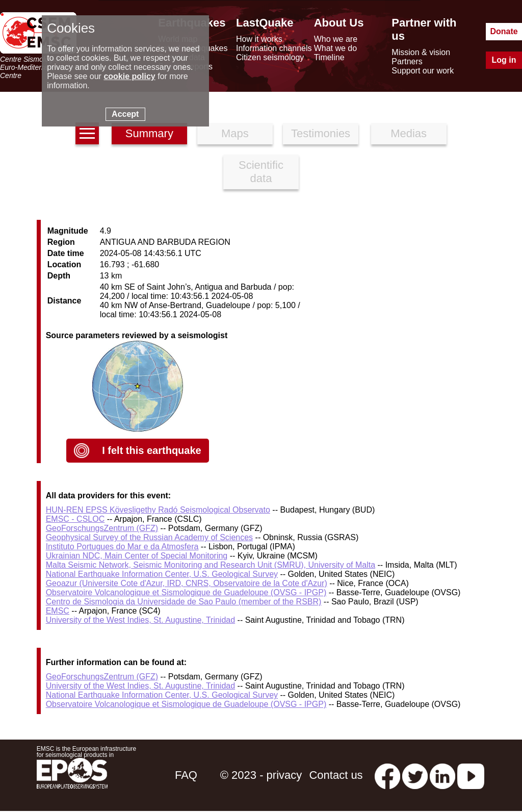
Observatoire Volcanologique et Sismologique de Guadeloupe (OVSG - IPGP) (186, 592)
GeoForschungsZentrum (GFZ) (102, 528)
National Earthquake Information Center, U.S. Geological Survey (162, 574)
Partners (407, 61)
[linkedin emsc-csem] (442, 775)
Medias (409, 133)
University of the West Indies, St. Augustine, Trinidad (140, 620)
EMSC (58, 611)
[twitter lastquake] (415, 775)
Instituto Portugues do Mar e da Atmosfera (122, 547)
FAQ (186, 775)
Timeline (329, 57)
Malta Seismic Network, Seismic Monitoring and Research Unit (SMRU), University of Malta (211, 565)
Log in (504, 60)
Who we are (336, 39)
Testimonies (321, 133)
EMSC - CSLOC (75, 519)
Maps (235, 133)
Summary (149, 133)
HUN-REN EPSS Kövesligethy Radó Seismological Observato (158, 510)
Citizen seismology (270, 57)
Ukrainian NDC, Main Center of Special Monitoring (137, 556)
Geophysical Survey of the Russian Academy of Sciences (149, 537)
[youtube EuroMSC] (471, 775)
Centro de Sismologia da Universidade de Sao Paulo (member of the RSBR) (184, 602)
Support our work (423, 71)
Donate (504, 31)
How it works (259, 39)
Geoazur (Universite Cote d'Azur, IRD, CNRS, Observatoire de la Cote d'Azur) (187, 583)
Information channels (274, 48)
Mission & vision (421, 52)
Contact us (336, 775)
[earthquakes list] (87, 133)
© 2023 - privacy (261, 775)
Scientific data (261, 172)
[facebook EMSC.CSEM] (387, 775)
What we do (335, 48)
